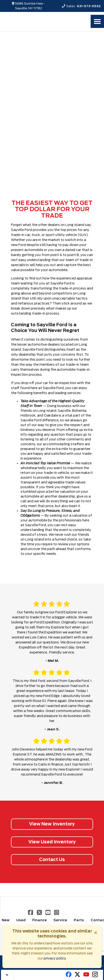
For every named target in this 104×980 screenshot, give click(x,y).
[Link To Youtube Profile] (86, 976)
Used (21, 920)
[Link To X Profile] (40, 912)
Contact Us (52, 860)
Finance (39, 920)
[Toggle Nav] (97, 21)
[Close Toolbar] (8, 975)
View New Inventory (52, 824)
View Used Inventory (52, 842)
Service (60, 920)
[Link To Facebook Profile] (31, 912)
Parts (79, 920)
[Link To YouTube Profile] (48, 912)
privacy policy (55, 958)
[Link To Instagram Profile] (57, 912)
